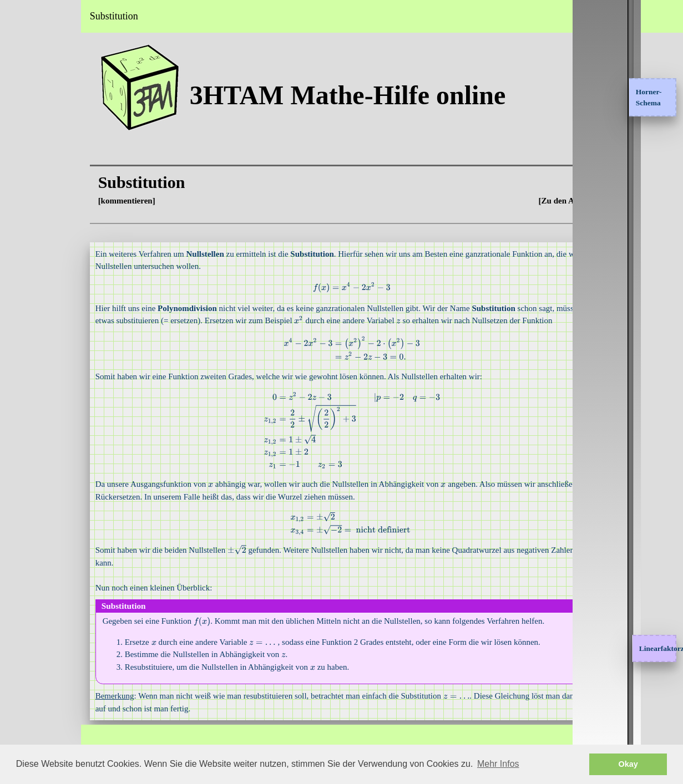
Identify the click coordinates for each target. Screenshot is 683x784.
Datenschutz (31, 290)
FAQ (17, 230)
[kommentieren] (182, 201)
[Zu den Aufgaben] (578, 201)
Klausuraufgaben (40, 139)
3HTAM (33, 16)
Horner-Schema (649, 97)
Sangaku (24, 200)
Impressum (29, 260)
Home (19, 48)
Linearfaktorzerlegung (654, 648)
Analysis (24, 79)
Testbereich (29, 169)
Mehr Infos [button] (498, 764)
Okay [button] (628, 764)
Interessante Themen (46, 109)
